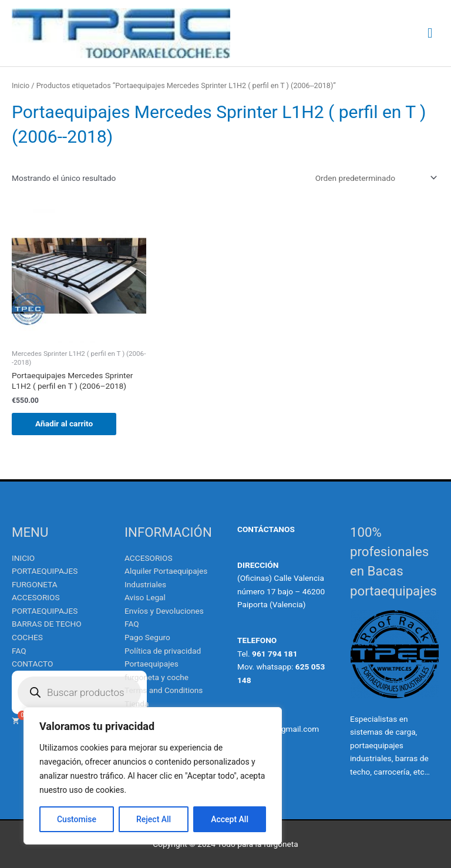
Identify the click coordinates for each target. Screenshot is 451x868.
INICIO (23, 558)
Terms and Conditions (164, 690)
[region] (153, 776)
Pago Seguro (147, 637)
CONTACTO (32, 664)
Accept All (230, 819)
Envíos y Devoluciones (164, 611)
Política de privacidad (163, 651)
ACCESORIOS (149, 558)
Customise (77, 819)
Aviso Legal (145, 597)
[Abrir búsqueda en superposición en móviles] (79, 692)
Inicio (21, 85)
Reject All (154, 819)
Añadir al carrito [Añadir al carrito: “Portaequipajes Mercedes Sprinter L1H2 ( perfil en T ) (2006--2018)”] (64, 423)
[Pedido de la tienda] (374, 178)
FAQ (19, 651)
